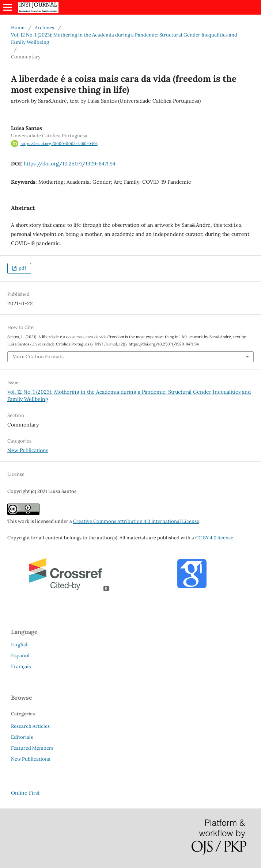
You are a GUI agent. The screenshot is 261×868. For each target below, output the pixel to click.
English (20, 645)
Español (20, 655)
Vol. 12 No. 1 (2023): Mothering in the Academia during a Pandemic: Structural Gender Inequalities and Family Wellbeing (124, 39)
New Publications (28, 450)
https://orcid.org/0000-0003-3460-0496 (59, 144)
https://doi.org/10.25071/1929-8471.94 (70, 164)
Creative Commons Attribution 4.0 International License (136, 521)
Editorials (22, 737)
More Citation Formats (38, 357)
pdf (22, 268)
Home (18, 28)
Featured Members (32, 748)
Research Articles (30, 726)
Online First (25, 793)
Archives (44, 28)
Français (21, 666)
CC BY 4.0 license (214, 538)
